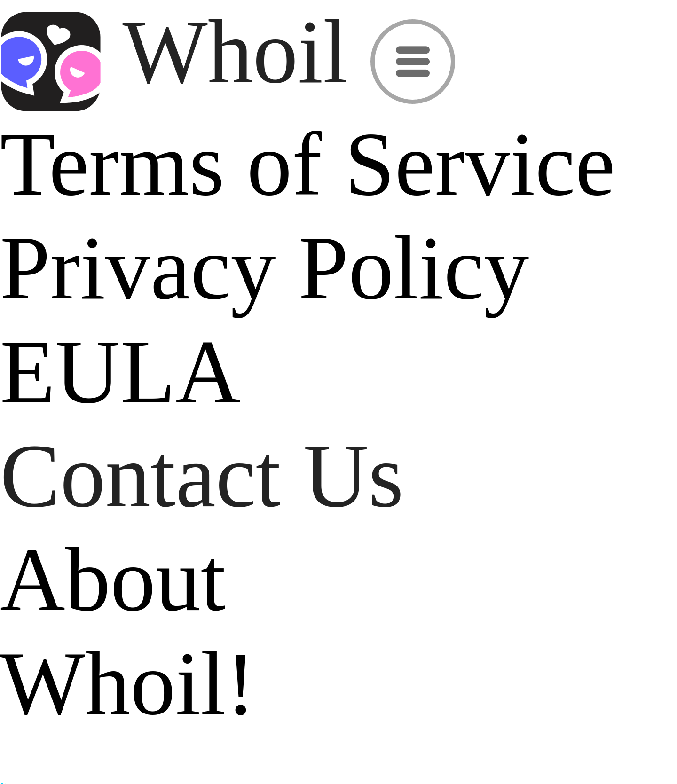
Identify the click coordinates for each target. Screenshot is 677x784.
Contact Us (202, 476)
